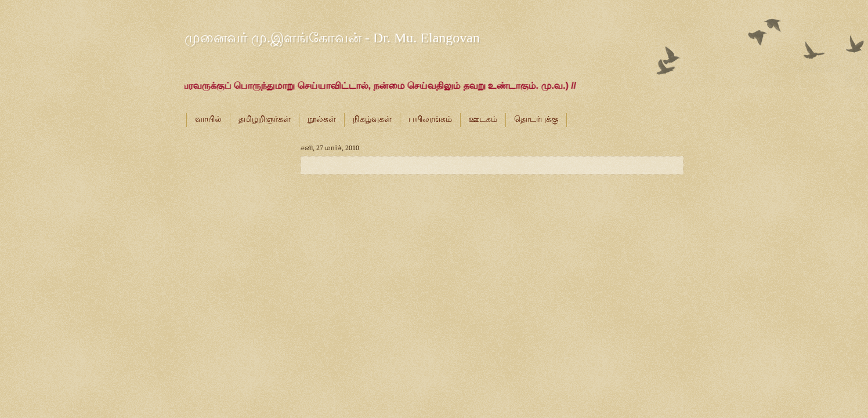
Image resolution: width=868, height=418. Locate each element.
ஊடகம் (483, 119)
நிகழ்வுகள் (372, 119)
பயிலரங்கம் (430, 119)
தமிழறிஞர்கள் (265, 119)
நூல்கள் (322, 119)
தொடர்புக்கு (536, 119)
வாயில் (208, 119)
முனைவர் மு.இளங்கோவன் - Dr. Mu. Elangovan (332, 38)
